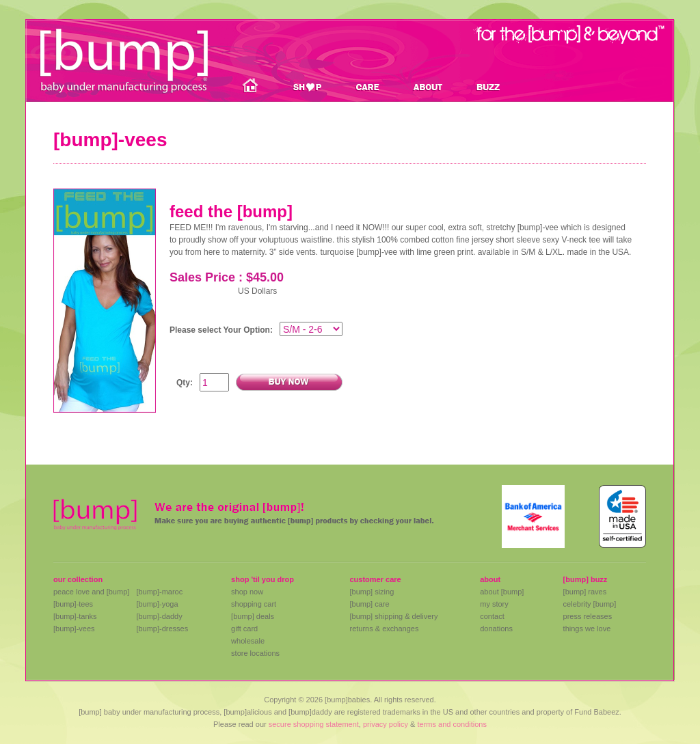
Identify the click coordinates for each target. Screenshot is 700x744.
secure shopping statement (314, 724)
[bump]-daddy (159, 616)
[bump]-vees (74, 629)
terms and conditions (452, 724)
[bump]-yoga (157, 604)
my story (494, 604)
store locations (255, 653)
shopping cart (254, 604)
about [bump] (502, 592)
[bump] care (369, 604)
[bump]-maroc (159, 592)
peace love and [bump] (91, 592)
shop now (247, 592)
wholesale (248, 641)
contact (492, 616)
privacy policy (386, 724)
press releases (588, 616)
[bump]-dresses (162, 629)
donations (496, 629)
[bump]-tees (73, 604)
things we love (587, 629)
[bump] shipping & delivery (393, 616)
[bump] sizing (372, 592)
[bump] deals (253, 616)
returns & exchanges (384, 629)
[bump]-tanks (75, 616)
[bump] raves (585, 592)
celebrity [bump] (590, 604)
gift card (244, 629)
